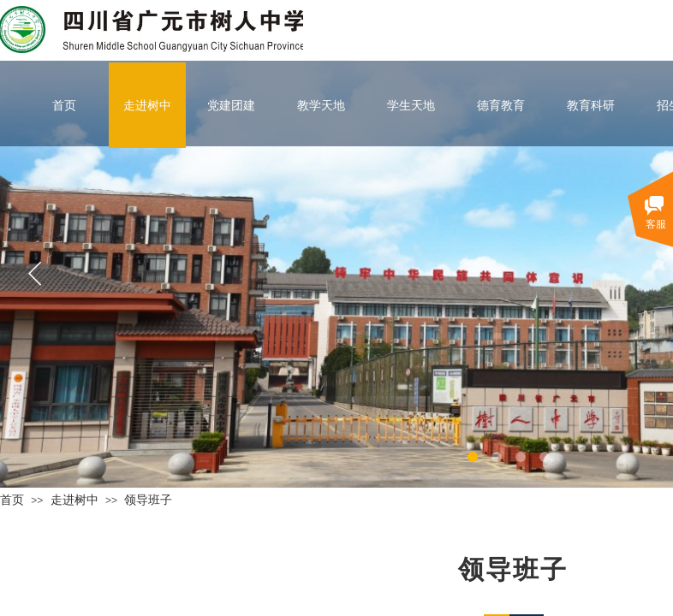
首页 (64, 105)
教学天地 (321, 105)
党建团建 (231, 105)
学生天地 (411, 105)
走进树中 (147, 105)
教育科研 (591, 105)
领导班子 (148, 500)
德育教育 (501, 105)
